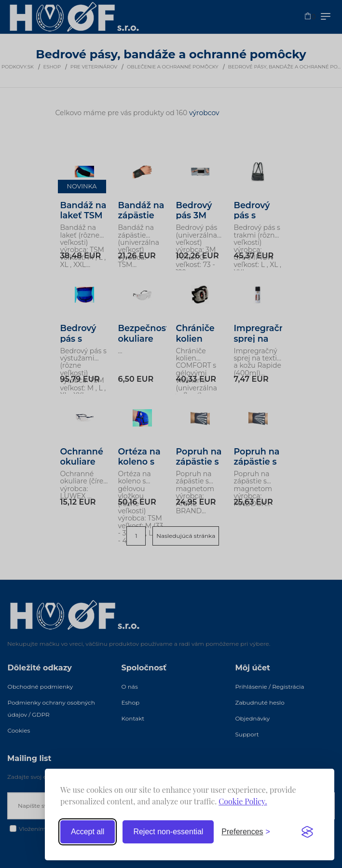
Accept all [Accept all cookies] (88, 832)
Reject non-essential (168, 832)
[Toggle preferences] (246, 832)
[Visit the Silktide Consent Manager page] (307, 832)
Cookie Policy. (243, 801)
